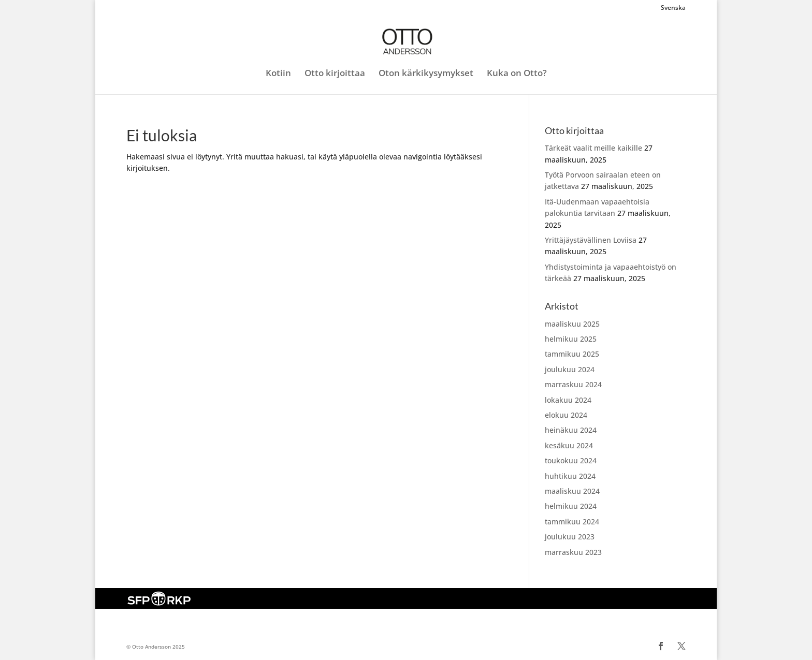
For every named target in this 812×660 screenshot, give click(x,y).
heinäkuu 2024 (571, 430)
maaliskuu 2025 (572, 324)
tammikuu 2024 (572, 522)
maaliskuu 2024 (572, 491)
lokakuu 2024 (568, 400)
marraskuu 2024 (573, 384)
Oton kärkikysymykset (426, 74)
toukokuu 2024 (571, 460)
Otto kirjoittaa (335, 74)
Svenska (673, 8)
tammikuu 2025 (572, 354)
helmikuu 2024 (571, 506)
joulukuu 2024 (570, 369)
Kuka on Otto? (517, 74)
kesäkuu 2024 (569, 445)
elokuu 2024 (566, 415)
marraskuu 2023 (573, 552)
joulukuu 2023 (570, 537)
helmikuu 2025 (571, 339)
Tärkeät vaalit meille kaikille (593, 148)
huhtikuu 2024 (570, 476)
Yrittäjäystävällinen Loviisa (591, 240)
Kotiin (278, 74)
